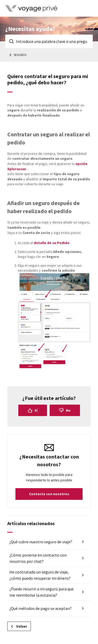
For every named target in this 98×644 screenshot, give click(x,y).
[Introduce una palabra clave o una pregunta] (49, 41)
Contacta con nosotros (49, 494)
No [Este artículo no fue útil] (68, 410)
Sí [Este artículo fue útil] (36, 410)
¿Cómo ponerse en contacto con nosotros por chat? (38, 558)
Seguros (20, 55)
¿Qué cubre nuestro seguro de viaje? (41, 542)
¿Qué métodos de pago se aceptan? (41, 608)
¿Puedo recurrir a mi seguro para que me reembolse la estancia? (42, 592)
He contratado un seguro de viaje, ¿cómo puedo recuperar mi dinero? (40, 575)
